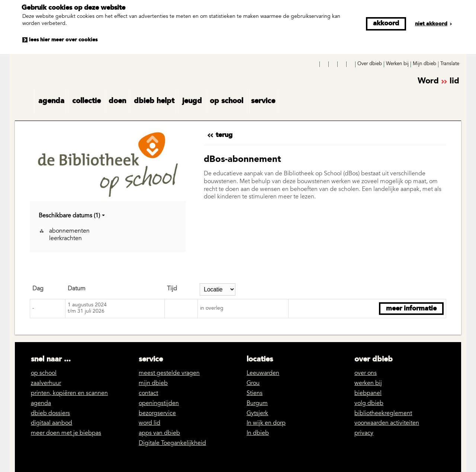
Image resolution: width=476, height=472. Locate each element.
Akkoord (386, 23)
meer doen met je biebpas (66, 433)
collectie (86, 101)
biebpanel (368, 393)
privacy (364, 433)
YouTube (334, 64)
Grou (253, 383)
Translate (450, 64)
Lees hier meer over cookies (63, 40)
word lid (149, 423)
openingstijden (159, 404)
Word (438, 82)
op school (226, 101)
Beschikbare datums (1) (72, 216)
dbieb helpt (154, 101)
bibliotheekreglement (383, 414)
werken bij (368, 383)
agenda (51, 101)
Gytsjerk (257, 414)
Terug (224, 135)
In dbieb (258, 433)
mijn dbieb (153, 383)
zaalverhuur (46, 383)
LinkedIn (342, 64)
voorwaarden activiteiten (387, 423)
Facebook (316, 64)
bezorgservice (157, 414)
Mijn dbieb (424, 64)
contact (148, 393)
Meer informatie (411, 309)
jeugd (192, 101)
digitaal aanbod (52, 423)
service (263, 101)
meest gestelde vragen (169, 373)
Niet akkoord (431, 24)
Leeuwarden (263, 373)
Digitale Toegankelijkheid (172, 443)
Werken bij (397, 64)
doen (117, 101)
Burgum (257, 404)
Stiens (255, 393)
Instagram (325, 64)
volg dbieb (369, 404)
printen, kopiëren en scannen (69, 393)
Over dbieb (370, 64)
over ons (366, 373)
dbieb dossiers (50, 414)
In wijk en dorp (266, 423)
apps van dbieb (159, 433)
